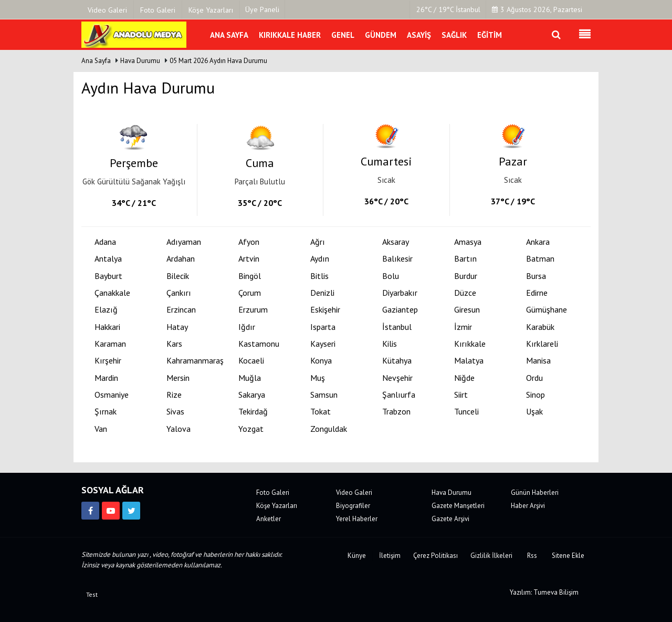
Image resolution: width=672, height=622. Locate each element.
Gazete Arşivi (450, 519)
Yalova (178, 429)
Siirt (461, 395)
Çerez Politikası (435, 556)
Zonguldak (329, 429)
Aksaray (396, 242)
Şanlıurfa (399, 395)
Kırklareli (542, 344)
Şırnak (106, 412)
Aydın (320, 259)
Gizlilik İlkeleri (491, 556)
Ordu (534, 378)
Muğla (250, 378)
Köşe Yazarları (277, 506)
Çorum (250, 293)
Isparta (323, 327)
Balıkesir (397, 259)
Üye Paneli (262, 9)
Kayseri (323, 344)
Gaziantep (400, 310)
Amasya (468, 242)
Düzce (465, 293)
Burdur (466, 276)
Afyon (249, 242)
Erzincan (181, 310)
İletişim (390, 556)
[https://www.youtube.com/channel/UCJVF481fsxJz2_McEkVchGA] (111, 511)
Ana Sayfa (96, 61)
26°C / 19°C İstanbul (448, 9)
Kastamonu (259, 344)
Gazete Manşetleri (458, 506)
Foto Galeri (273, 493)
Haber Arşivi (528, 506)
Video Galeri (354, 493)
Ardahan (181, 259)
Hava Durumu (141, 61)
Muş (318, 378)
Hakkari (107, 327)
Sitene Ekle (568, 556)
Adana (105, 242)
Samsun (324, 395)
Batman (540, 259)
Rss (532, 556)
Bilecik (178, 276)
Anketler (269, 519)
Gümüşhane (547, 310)
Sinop (535, 395)
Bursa (536, 276)
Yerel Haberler (357, 519)
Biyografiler (353, 506)
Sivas (175, 412)
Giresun (467, 310)
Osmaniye (112, 395)
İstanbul (397, 327)
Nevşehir (397, 378)
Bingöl (250, 276)
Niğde (464, 378)
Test (92, 594)
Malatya (469, 361)
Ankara (538, 242)
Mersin (178, 378)
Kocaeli (251, 361)
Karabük (540, 327)
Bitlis (319, 276)
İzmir (463, 327)
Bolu (391, 276)
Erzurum (253, 310)
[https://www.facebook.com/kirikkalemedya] (90, 511)
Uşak (534, 412)
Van (101, 429)
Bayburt (108, 276)
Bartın (465, 259)
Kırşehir (108, 361)
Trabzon (396, 412)
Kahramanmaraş (195, 361)
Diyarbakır (400, 293)
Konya (321, 361)
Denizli (322, 293)
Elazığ (106, 310)
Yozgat (251, 429)
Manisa (538, 361)
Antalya (108, 259)
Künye (357, 556)
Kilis (390, 344)
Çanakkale (112, 293)
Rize (174, 395)
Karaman (110, 344)
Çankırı (179, 293)
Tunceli (466, 412)
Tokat (321, 412)
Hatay (177, 327)
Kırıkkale (470, 344)
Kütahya (397, 361)
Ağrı (318, 242)
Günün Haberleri (535, 493)
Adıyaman (184, 242)
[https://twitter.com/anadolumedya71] (131, 511)
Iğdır (247, 327)
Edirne (537, 293)
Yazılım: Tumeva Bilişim (544, 592)
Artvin (249, 259)
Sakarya (252, 395)
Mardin (106, 378)
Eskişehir (325, 310)
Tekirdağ (253, 412)
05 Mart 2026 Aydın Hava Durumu (218, 61)
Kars (174, 344)
